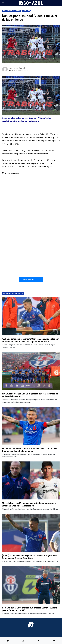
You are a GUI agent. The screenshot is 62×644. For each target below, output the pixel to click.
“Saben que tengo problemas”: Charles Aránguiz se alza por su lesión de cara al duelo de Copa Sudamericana (30, 340)
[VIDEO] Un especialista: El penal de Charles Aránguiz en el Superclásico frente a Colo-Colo (30, 557)
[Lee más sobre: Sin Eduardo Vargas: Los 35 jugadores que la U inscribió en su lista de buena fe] (31, 371)
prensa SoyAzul (19, 68)
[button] (3, 3)
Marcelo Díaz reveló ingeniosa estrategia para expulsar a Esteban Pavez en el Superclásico (29, 504)
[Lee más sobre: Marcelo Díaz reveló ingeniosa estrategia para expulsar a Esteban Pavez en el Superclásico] (31, 480)
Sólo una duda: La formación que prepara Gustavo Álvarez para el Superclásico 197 (30, 609)
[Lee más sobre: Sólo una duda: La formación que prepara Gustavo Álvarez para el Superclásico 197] (31, 585)
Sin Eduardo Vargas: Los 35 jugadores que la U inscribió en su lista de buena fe (30, 395)
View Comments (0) (30, 280)
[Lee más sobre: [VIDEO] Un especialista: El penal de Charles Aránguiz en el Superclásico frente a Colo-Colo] (31, 533)
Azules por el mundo (12, 11)
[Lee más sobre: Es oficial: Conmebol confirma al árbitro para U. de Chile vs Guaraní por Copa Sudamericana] (31, 426)
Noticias (26, 11)
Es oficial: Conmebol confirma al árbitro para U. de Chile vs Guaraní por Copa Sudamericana (30, 450)
